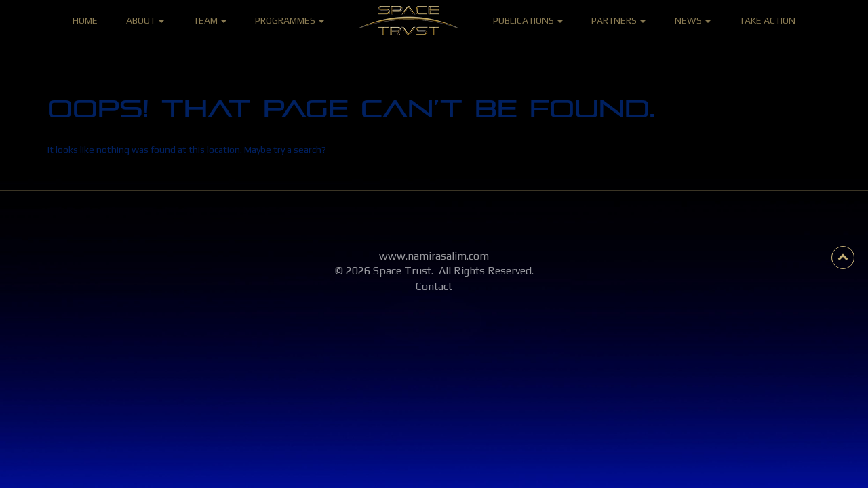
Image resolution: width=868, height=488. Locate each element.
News (693, 20)
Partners (618, 20)
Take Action (767, 20)
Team (210, 20)
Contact (434, 286)
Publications (528, 20)
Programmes (290, 20)
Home (85, 20)
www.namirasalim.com (434, 256)
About (145, 20)
